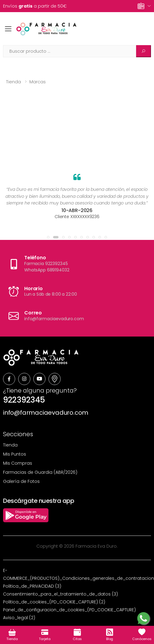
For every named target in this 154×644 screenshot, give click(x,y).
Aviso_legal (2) (19, 618)
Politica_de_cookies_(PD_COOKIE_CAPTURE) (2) (54, 602)
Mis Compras (18, 463)
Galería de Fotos (21, 481)
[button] (48, 237)
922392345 (24, 400)
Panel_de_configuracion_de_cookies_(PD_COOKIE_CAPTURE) (69, 610)
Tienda (13, 82)
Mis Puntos (15, 454)
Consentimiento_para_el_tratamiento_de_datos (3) (60, 594)
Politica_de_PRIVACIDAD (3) (32, 586)
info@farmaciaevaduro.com (46, 413)
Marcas (38, 82)
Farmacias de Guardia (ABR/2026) (40, 472)
